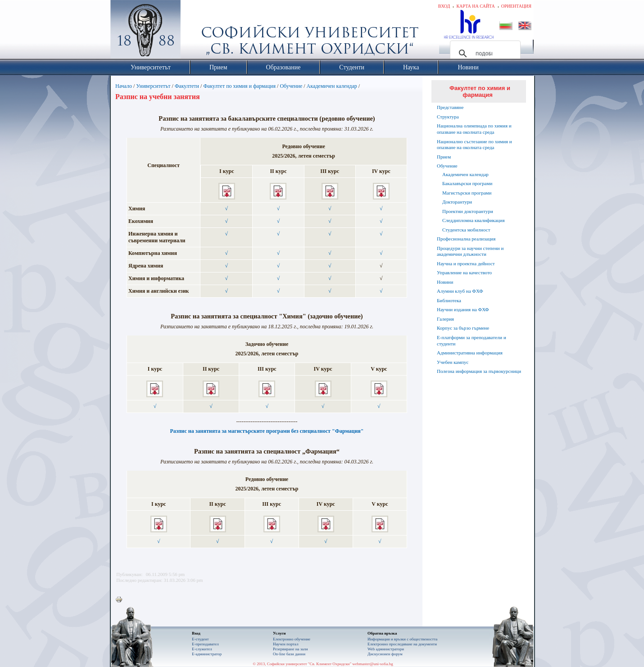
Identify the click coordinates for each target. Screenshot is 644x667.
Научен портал (286, 644)
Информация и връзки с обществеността (402, 639)
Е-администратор (207, 654)
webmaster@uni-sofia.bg (373, 664)
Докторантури (457, 202)
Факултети (187, 86)
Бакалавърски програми (467, 183)
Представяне (450, 107)
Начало (124, 86)
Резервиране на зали (290, 649)
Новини (445, 282)
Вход (444, 6)
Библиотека (449, 300)
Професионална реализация (466, 239)
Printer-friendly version (121, 600)
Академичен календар (332, 86)
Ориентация (516, 6)
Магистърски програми (467, 193)
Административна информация (470, 353)
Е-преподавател (205, 644)
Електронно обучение (292, 639)
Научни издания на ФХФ (463, 309)
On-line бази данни (289, 654)
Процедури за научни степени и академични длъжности (470, 251)
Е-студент (200, 639)
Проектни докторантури (468, 211)
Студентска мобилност (466, 230)
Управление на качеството (464, 272)
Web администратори (386, 649)
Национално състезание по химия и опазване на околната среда (474, 145)
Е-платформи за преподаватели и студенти (472, 340)
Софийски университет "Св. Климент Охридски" (196, 32)
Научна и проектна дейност (466, 263)
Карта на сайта (475, 6)
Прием (444, 157)
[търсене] (484, 54)
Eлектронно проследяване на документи (402, 644)
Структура (448, 117)
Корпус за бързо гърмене (463, 328)
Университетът (153, 86)
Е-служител (202, 649)
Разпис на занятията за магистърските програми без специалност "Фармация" (267, 431)
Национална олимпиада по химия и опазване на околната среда (474, 129)
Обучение (291, 86)
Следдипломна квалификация (473, 220)
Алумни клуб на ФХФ (460, 291)
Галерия (445, 319)
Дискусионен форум (385, 654)
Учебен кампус (453, 362)
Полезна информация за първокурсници (479, 371)
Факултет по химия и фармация (239, 86)
